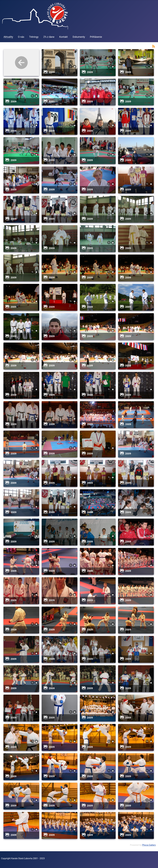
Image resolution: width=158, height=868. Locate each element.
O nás (21, 37)
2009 (52, 72)
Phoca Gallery (149, 845)
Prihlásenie (96, 37)
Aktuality (8, 37)
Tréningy (34, 37)
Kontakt (64, 37)
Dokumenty (79, 37)
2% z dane (49, 37)
